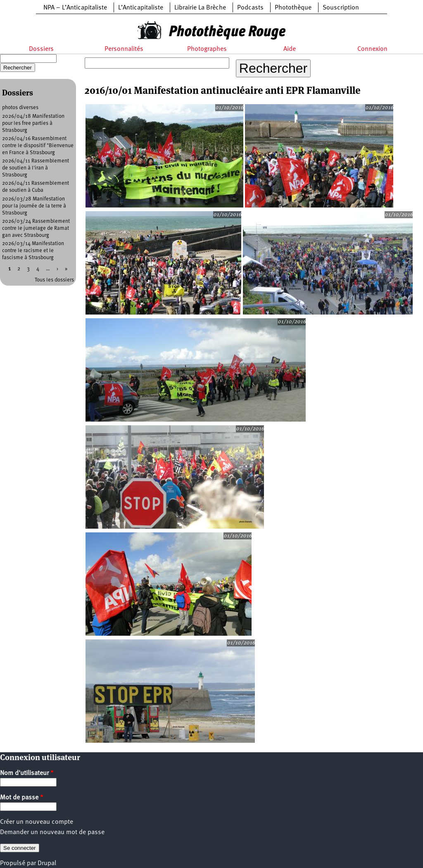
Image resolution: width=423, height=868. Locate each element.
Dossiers (41, 49)
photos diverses (20, 108)
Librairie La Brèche (200, 8)
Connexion (372, 49)
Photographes (207, 49)
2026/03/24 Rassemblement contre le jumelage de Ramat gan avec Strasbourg (36, 228)
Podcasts (250, 8)
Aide (290, 49)
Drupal (47, 863)
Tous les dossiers (54, 280)
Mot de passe (22, 798)
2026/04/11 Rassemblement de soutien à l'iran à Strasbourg (36, 168)
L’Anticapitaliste (141, 8)
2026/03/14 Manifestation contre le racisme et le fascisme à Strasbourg (33, 251)
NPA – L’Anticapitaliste (75, 8)
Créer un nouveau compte (37, 822)
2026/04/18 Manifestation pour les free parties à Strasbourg (33, 123)
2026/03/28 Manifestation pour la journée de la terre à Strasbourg (34, 206)
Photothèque (293, 8)
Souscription (341, 8)
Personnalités (124, 49)
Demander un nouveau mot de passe (52, 832)
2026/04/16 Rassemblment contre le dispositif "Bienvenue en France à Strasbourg (38, 146)
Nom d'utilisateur (27, 773)
